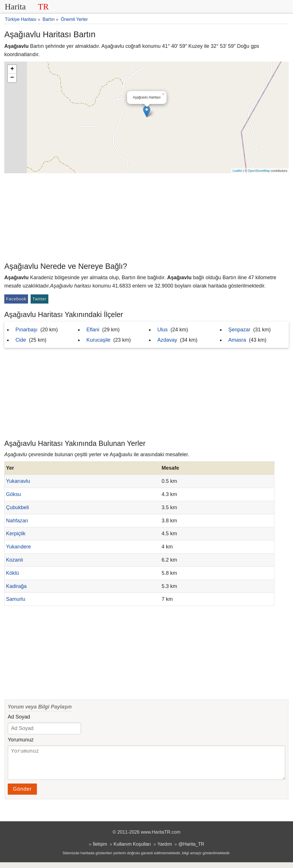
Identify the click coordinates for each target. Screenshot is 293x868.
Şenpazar (239, 330)
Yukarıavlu (18, 481)
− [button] (12, 78)
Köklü (12, 573)
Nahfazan (17, 521)
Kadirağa (16, 586)
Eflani (93, 330)
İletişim (100, 850)
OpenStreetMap (259, 171)
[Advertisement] (146, 216)
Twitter (39, 299)
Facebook (16, 299)
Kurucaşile (98, 340)
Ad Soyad (19, 717)
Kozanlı (15, 560)
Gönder (22, 795)
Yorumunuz (21, 740)
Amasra (237, 340)
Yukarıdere (18, 547)
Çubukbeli (17, 507)
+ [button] (12, 69)
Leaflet (237, 171)
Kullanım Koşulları (132, 850)
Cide (21, 340)
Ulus (163, 330)
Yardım (165, 850)
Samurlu (16, 599)
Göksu (13, 494)
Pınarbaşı (26, 330)
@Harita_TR (191, 850)
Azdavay (167, 340)
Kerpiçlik (16, 534)
